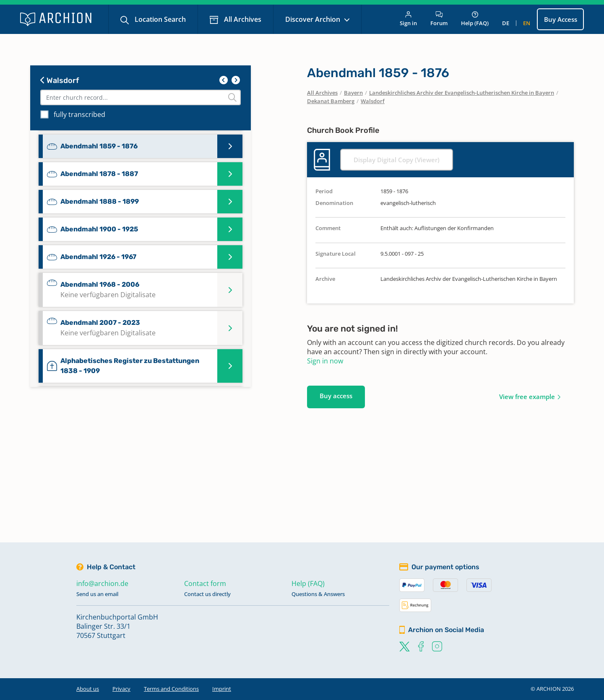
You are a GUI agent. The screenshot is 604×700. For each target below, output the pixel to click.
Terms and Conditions (171, 689)
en (527, 23)
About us (88, 689)
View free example (527, 397)
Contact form (205, 583)
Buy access (336, 396)
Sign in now (325, 361)
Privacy (121, 689)
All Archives (242, 19)
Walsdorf (60, 80)
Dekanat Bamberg (331, 101)
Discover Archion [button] (314, 19)
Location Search (159, 19)
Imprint (222, 689)
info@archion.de (102, 583)
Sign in (408, 19)
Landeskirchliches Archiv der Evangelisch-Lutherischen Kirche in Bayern (462, 93)
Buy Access (561, 19)
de (506, 23)
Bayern (353, 93)
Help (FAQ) (475, 19)
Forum (439, 19)
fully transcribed (79, 114)
